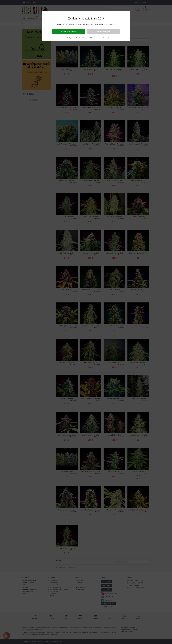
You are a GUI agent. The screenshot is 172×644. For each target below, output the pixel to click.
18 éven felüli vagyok (68, 31)
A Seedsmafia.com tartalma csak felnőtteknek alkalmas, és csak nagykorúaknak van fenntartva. (86, 24)
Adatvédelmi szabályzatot (105, 38)
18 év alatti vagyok (104, 31)
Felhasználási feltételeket (89, 38)
